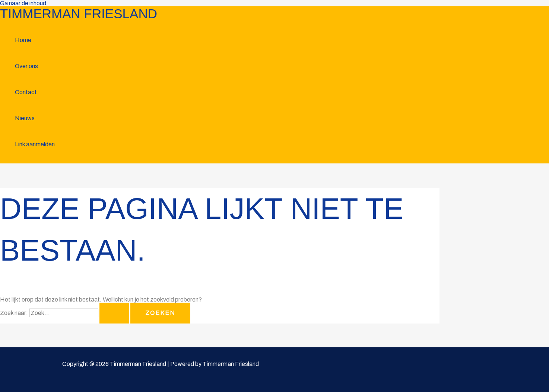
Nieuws (25, 118)
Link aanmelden (35, 144)
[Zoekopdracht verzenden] (114, 313)
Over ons (26, 66)
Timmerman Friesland (79, 14)
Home (23, 40)
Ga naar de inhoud (23, 3)
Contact (26, 92)
